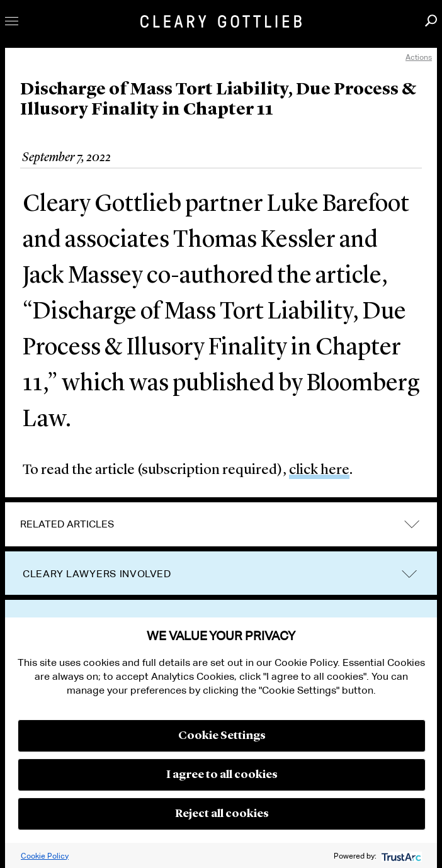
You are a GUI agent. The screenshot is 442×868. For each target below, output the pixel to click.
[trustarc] (400, 856)
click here (319, 471)
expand (412, 524)
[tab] (221, 524)
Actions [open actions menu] (419, 57)
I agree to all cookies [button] (222, 775)
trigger (409, 574)
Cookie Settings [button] (222, 736)
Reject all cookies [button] (222, 814)
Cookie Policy (45, 856)
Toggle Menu (12, 21)
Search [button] (431, 20)
